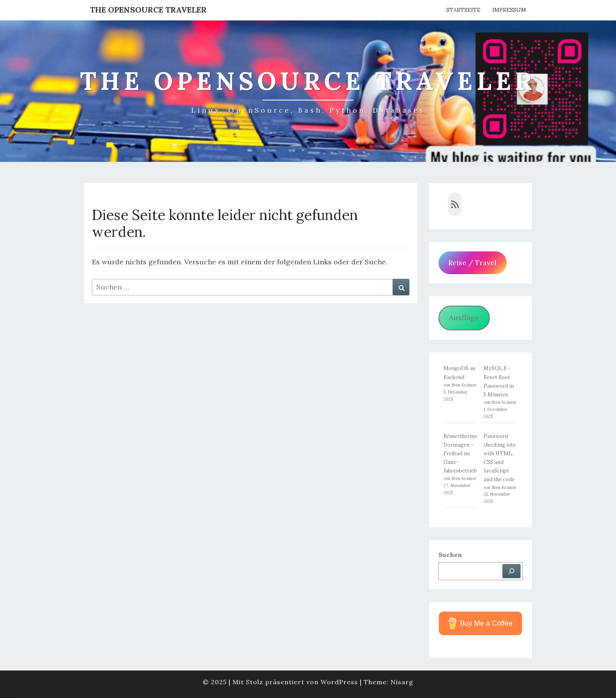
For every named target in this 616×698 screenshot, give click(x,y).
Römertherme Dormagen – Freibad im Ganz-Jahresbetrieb (460, 453)
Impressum (509, 10)
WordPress (339, 682)
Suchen (450, 555)
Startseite (463, 10)
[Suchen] (511, 571)
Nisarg (402, 682)
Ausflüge (464, 318)
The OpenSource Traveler (148, 10)
